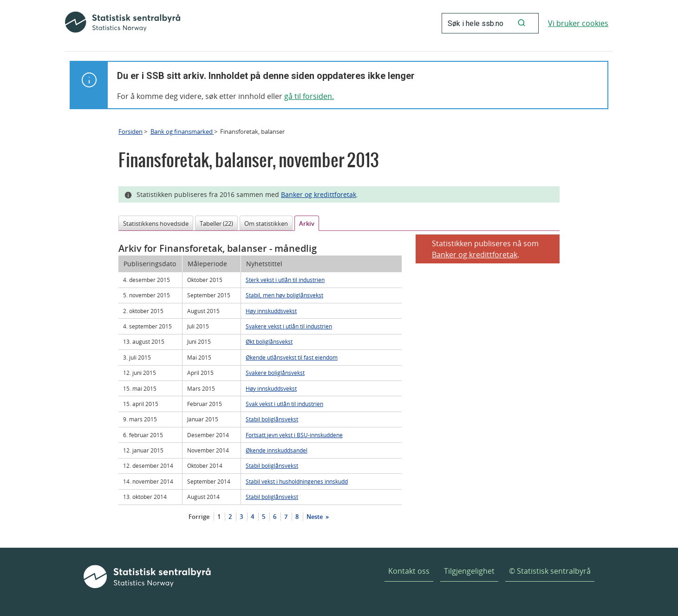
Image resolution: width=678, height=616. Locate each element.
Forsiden (130, 131)
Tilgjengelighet (469, 571)
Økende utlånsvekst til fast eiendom (292, 357)
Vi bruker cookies (578, 23)
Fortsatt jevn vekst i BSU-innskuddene (294, 435)
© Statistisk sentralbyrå (550, 571)
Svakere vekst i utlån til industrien (289, 326)
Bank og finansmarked (182, 131)
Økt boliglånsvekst (269, 341)
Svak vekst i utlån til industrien (284, 404)
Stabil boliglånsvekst (272, 419)
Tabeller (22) (216, 223)
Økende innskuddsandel (277, 450)
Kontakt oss (409, 571)
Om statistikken (266, 223)
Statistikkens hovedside (156, 223)
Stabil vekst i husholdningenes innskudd (297, 481)
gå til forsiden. (309, 96)
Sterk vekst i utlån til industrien (285, 280)
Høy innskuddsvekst (271, 311)
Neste (315, 517)
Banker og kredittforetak (319, 194)
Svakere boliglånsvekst (275, 373)
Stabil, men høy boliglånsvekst (284, 295)
